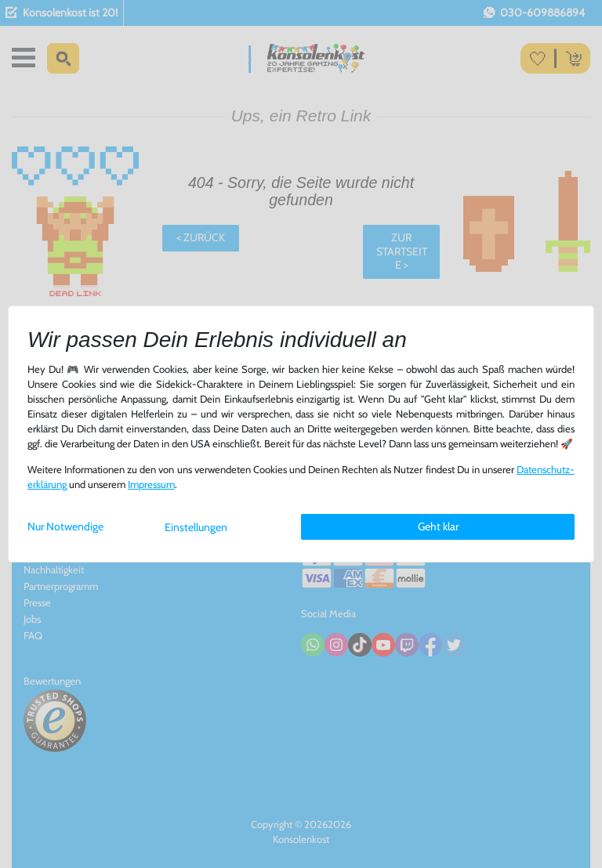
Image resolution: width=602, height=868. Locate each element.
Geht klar (438, 526)
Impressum (151, 485)
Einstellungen (196, 527)
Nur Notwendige (65, 526)
